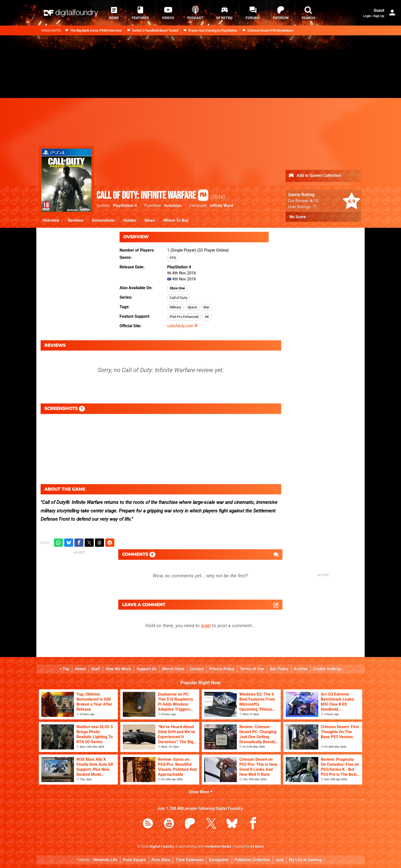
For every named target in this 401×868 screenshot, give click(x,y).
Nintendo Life (105, 860)
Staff (96, 669)
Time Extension (190, 860)
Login (367, 16)
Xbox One (177, 288)
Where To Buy (176, 220)
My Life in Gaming (305, 860)
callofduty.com (182, 326)
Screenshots (103, 220)
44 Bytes (257, 847)
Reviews (76, 220)
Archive (301, 669)
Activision (173, 206)
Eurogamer (219, 860)
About (80, 669)
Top (64, 669)
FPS (173, 258)
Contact (197, 669)
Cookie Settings (327, 669)
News (150, 220)
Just (280, 860)
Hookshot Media (218, 847)
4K (207, 317)
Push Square (135, 860)
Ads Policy (279, 669)
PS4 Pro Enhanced (184, 317)
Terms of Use (252, 669)
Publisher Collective (252, 860)
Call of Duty (179, 298)
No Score (298, 217)
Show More (201, 792)
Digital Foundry (162, 847)
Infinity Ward (222, 206)
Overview (51, 220)
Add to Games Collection (315, 176)
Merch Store (173, 669)
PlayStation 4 (125, 206)
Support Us (147, 669)
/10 (314, 201)
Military (175, 307)
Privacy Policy (222, 669)
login (206, 626)
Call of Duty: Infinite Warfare (152, 196)
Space (192, 307)
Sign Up (379, 16)
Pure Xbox (161, 860)
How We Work (118, 669)
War (206, 307)
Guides (130, 220)
